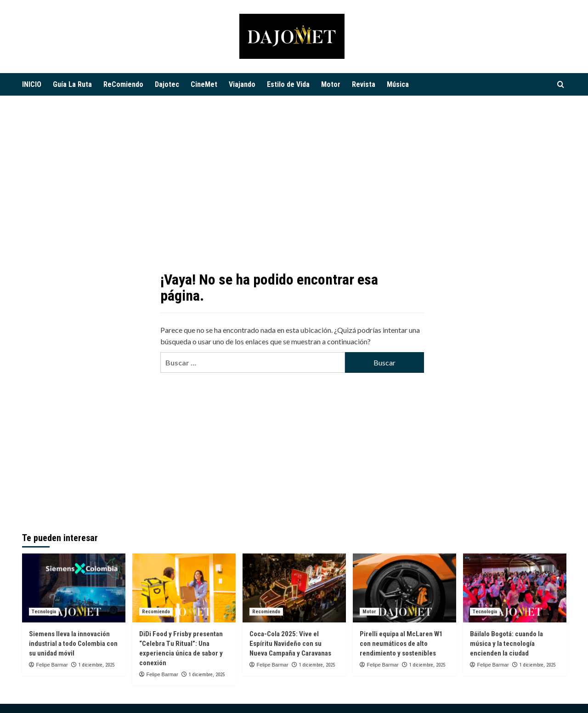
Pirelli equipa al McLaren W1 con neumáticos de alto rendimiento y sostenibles (401, 644)
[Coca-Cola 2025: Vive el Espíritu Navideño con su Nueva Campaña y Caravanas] (294, 588)
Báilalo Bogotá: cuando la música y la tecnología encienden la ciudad (506, 644)
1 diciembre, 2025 (96, 665)
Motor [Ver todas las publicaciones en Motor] (369, 612)
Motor (331, 84)
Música (398, 84)
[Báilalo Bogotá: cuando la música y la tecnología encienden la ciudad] (515, 588)
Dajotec (167, 84)
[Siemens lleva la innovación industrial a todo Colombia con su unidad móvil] (74, 588)
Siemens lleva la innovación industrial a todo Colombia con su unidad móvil (73, 644)
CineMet (204, 84)
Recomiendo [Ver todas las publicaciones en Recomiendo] (156, 612)
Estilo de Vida (288, 84)
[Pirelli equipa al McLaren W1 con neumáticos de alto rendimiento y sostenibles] (404, 588)
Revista (364, 84)
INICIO (32, 84)
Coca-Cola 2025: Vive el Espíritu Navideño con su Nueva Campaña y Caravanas (290, 644)
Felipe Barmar (52, 665)
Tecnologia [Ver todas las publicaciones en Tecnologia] (44, 612)
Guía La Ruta (72, 84)
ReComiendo (123, 84)
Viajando (242, 84)
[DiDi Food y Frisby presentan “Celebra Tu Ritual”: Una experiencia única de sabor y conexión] (184, 588)
